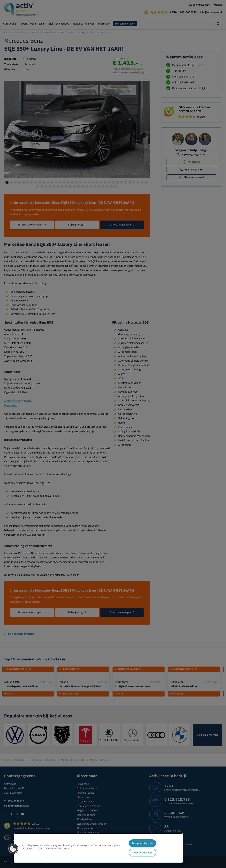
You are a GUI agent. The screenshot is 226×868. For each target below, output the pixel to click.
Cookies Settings (142, 853)
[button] (13, 849)
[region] (98, 848)
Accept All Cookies (142, 843)
